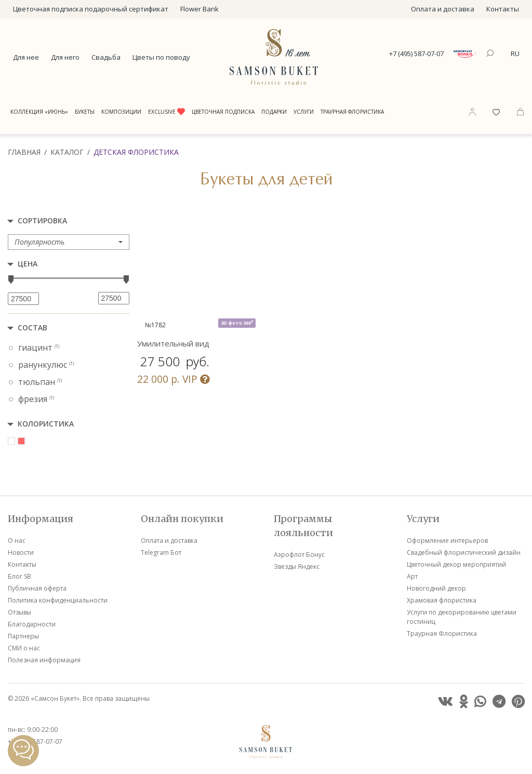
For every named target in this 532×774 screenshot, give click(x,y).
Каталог (67, 152)
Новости (21, 552)
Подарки (274, 112)
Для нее (26, 57)
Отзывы (19, 612)
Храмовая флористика (442, 600)
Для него (65, 57)
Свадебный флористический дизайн (464, 552)
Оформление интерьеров (447, 541)
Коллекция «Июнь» (39, 112)
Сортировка (42, 221)
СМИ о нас (24, 648)
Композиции (121, 112)
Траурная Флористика (352, 112)
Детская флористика (136, 152)
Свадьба (106, 57)
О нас (17, 541)
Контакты (503, 9)
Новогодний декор (436, 588)
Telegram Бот (161, 552)
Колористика (46, 424)
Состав (32, 328)
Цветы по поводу (161, 57)
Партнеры (23, 636)
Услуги (304, 112)
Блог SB (19, 576)
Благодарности (32, 624)
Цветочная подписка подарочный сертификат (91, 9)
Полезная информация (44, 660)
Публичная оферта (37, 588)
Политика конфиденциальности (58, 600)
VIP (174, 379)
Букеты (85, 112)
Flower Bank (199, 9)
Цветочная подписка (223, 112)
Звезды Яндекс (297, 566)
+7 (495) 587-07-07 (416, 54)
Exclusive (167, 112)
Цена (28, 264)
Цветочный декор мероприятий (456, 564)
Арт (412, 576)
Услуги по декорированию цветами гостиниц (462, 617)
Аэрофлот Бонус (299, 555)
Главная (24, 152)
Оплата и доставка (443, 9)
